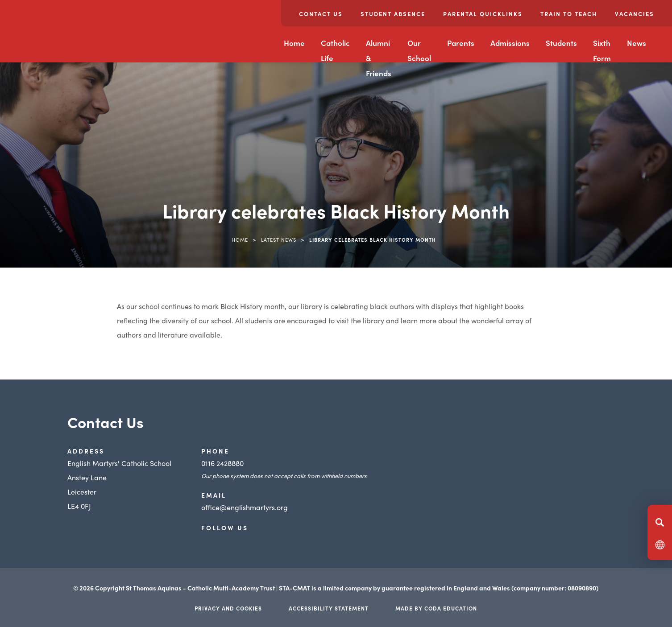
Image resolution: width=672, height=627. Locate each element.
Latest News (279, 239)
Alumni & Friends (379, 58)
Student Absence (393, 14)
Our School (419, 50)
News (637, 43)
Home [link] (240, 239)
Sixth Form (602, 50)
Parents (461, 43)
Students (561, 43)
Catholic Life (335, 50)
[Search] (660, 522)
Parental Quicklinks (483, 14)
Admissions (510, 43)
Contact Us (321, 14)
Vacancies (635, 14)
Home (294, 43)
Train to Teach (569, 14)
